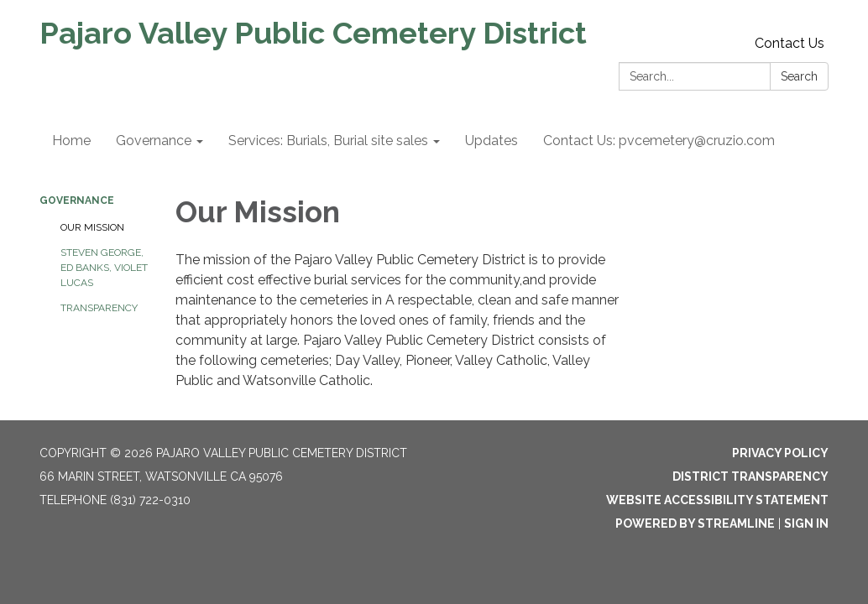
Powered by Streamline (695, 523)
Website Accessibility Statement (717, 500)
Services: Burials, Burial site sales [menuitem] (328, 141)
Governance (77, 200)
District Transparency (750, 476)
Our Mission (92, 227)
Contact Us (790, 43)
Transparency (99, 308)
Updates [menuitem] (492, 141)
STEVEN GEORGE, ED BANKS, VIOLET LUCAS (104, 268)
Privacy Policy (780, 453)
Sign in (806, 523)
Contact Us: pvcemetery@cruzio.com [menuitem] (659, 141)
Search (799, 76)
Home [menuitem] (71, 141)
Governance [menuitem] (154, 141)
